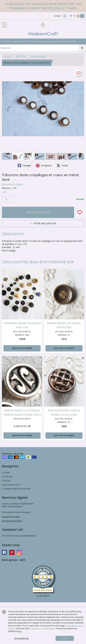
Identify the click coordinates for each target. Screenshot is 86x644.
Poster (62, 166)
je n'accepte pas (22, 638)
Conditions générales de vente (16, 489)
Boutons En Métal (12, 184)
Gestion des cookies (11, 517)
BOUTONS (21, 56)
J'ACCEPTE (65, 638)
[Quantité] (8, 199)
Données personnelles (12, 521)
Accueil (8, 56)
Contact (57, 16)
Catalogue (7, 477)
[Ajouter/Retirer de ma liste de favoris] (80, 212)
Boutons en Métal (38, 56)
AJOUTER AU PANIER (38, 212)
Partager (25, 166)
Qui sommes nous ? (11, 485)
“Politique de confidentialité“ (42, 628)
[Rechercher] (82, 48)
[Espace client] (65, 16)
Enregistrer (44, 166)
